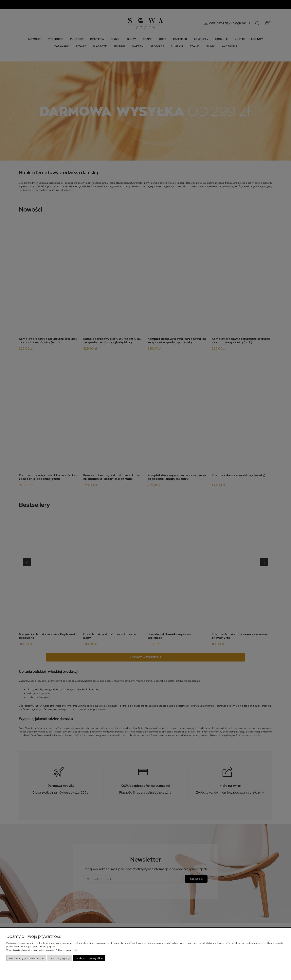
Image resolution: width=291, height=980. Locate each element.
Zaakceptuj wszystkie (89, 958)
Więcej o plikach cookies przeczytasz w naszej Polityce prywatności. (42, 950)
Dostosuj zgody (60, 958)
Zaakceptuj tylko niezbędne (26, 958)
